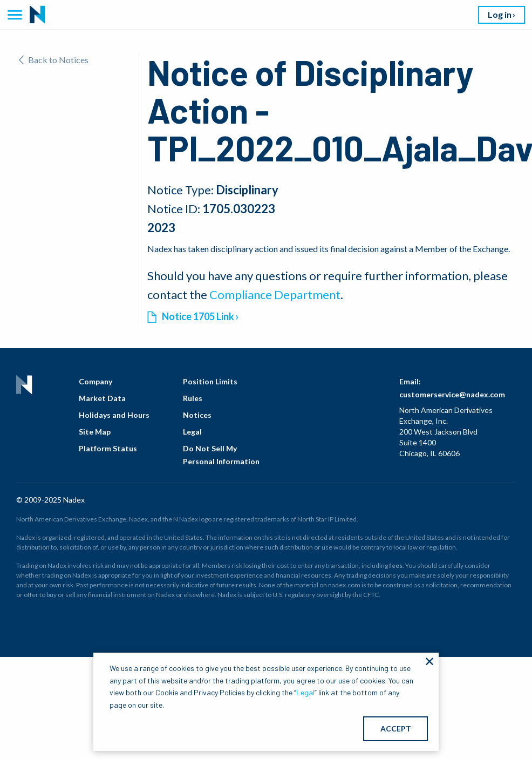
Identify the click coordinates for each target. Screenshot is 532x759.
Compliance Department (275, 294)
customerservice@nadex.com (452, 394)
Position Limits (210, 381)
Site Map (95, 432)
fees (396, 565)
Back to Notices (54, 60)
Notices (197, 415)
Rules (193, 398)
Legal (192, 432)
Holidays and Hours (114, 415)
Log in (500, 14)
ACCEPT (396, 728)
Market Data (102, 398)
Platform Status (108, 448)
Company (96, 381)
